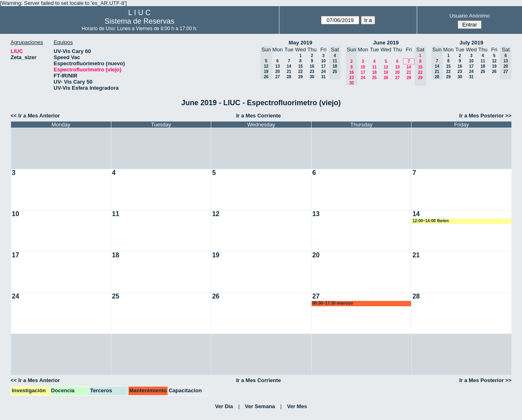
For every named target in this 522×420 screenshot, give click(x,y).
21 (289, 72)
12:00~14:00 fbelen (430, 221)
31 (323, 77)
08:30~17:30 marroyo (333, 303)
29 (300, 77)
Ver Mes (297, 406)
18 (374, 72)
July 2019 (471, 43)
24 (323, 72)
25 (374, 78)
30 (312, 77)
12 (386, 67)
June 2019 (386, 43)
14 (289, 66)
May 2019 (301, 43)
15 (300, 66)
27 (278, 77)
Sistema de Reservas (139, 21)
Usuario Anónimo (470, 16)
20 (278, 72)
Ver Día (224, 406)
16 (312, 66)
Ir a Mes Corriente (259, 116)
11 (374, 67)
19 (386, 72)
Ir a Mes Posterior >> (485, 116)
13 (278, 66)
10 (323, 61)
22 (300, 72)
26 (386, 78)
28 (289, 77)
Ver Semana (260, 406)
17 (323, 66)
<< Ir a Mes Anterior (35, 116)
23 (312, 72)
